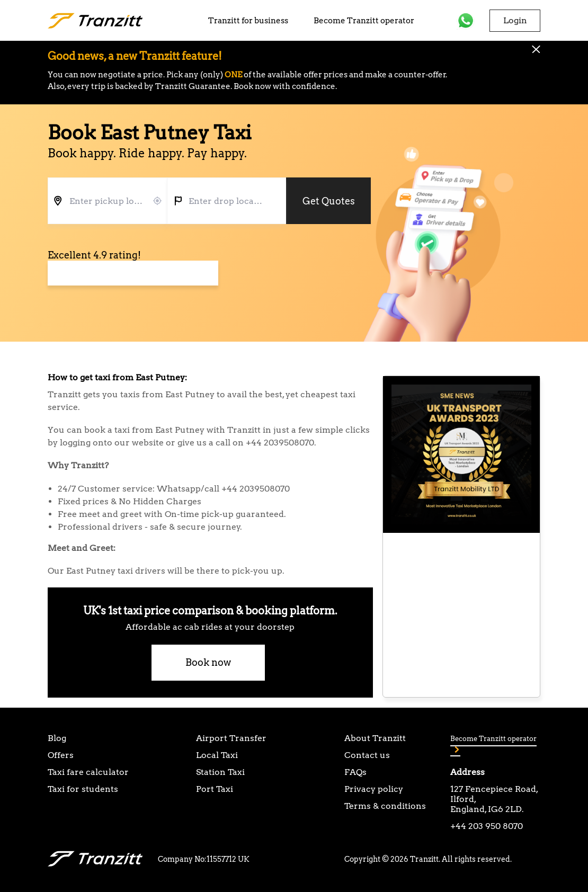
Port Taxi (215, 789)
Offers (61, 755)
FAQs (355, 772)
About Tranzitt (375, 738)
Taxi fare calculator (88, 772)
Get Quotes (329, 201)
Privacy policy (374, 789)
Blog (57, 738)
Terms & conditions (385, 806)
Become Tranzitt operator (364, 21)
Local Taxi (217, 755)
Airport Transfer (231, 738)
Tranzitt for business (248, 21)
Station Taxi (220, 772)
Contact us (367, 755)
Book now (208, 662)
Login (515, 20)
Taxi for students (83, 789)
